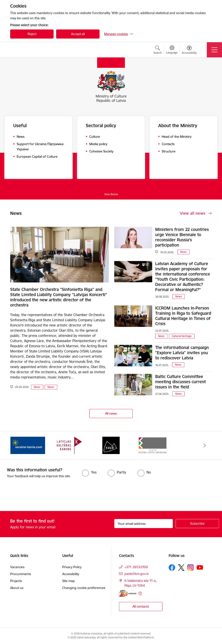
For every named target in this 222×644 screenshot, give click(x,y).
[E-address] (128, 593)
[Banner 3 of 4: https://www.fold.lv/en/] (111, 445)
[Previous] (17, 445)
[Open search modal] (158, 50)
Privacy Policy (72, 567)
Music (51, 387)
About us (17, 588)
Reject (32, 34)
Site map (69, 581)
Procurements (21, 574)
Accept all (78, 34)
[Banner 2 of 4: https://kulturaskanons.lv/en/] (69, 445)
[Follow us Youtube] (200, 567)
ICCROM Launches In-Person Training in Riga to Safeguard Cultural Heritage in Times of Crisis (183, 316)
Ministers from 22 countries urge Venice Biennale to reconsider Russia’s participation (182, 237)
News (37, 387)
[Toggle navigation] (214, 50)
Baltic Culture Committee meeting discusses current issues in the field (180, 382)
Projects (16, 581)
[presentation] (36, 495)
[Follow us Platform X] (181, 568)
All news (111, 413)
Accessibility (71, 574)
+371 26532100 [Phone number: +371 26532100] (136, 567)
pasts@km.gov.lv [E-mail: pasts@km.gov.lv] (137, 574)
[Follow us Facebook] (172, 568)
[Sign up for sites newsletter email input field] (144, 524)
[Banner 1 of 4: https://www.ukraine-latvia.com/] (28, 445)
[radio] (89, 472)
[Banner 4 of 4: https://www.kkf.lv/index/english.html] (153, 445)
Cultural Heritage (182, 336)
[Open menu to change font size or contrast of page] (189, 50)
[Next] (205, 445)
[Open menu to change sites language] (172, 50)
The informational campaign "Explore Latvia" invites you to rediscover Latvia (182, 353)
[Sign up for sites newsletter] (197, 524)
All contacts (141, 606)
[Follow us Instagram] (191, 567)
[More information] (140, 593)
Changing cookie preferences (84, 588)
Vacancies (17, 567)
